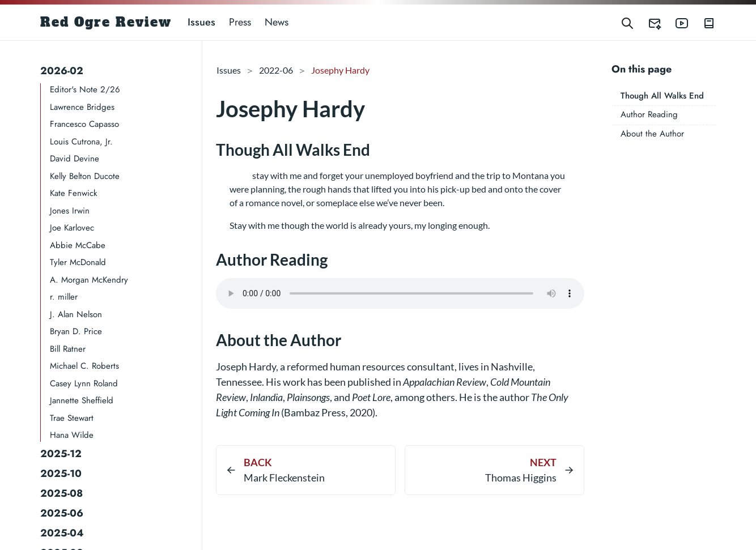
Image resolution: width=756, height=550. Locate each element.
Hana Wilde (72, 435)
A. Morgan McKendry (89, 280)
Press (240, 22)
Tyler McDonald (78, 262)
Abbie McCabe (78, 245)
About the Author (652, 134)
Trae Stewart (72, 418)
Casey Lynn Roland (84, 383)
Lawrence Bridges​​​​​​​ (82, 107)
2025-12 (61, 454)
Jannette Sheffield (82, 400)
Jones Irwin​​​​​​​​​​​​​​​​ (70, 211)
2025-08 (61, 493)
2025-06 (62, 513)
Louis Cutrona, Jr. (81, 142)
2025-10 (61, 474)
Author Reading (649, 114)
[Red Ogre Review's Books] (702, 22)
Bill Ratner (68, 349)
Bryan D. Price (76, 331)
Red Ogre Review (106, 22)
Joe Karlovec (72, 228)
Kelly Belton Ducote (85, 176)
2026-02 (62, 71)
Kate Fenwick (74, 193)
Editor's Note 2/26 (85, 89)
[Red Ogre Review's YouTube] (675, 22)
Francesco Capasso (84, 124)
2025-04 (62, 533)
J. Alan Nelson (76, 314)
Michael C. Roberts (84, 366)
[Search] (627, 22)
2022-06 (276, 70)
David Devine (75, 159)
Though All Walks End (662, 96)
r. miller (64, 297)
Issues (201, 22)
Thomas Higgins (521, 477)
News (277, 22)
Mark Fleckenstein (284, 477)
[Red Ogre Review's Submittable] (648, 22)
